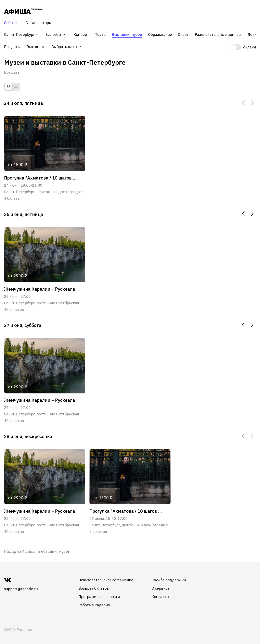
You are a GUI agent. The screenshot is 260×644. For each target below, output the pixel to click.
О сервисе (160, 588)
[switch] (243, 47)
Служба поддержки (169, 580)
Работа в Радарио (94, 605)
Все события (56, 35)
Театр (100, 35)
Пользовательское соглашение (106, 580)
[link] (20, 551)
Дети (252, 35)
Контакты (160, 597)
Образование (160, 35)
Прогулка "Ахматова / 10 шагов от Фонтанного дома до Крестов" (41, 178)
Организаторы (39, 23)
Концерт (81, 35)
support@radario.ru (21, 589)
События (12, 23)
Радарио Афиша (20, 551)
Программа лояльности (99, 597)
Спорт (183, 35)
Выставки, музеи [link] (54, 551)
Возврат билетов (94, 588)
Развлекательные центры (218, 35)
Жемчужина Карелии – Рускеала (40, 289)
